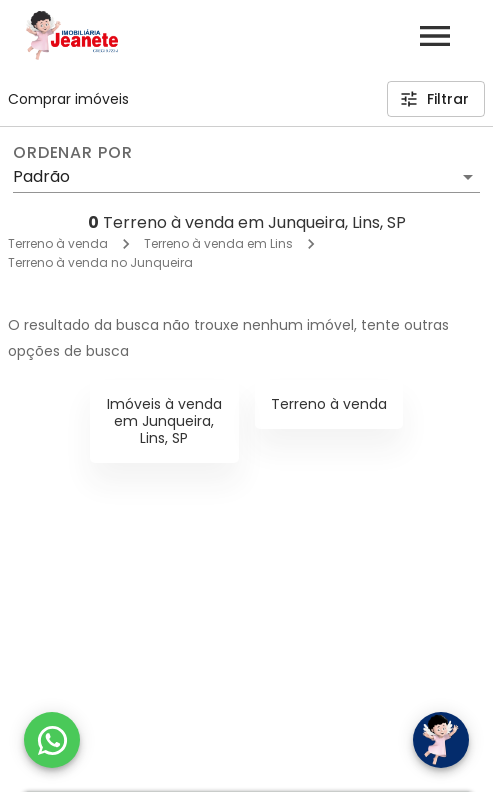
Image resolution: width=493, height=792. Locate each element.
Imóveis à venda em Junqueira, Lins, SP (164, 421)
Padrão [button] (41, 176)
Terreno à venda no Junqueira (100, 262)
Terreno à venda (58, 243)
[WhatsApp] (52, 740)
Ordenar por (73, 153)
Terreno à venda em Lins (218, 243)
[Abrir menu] (435, 36)
